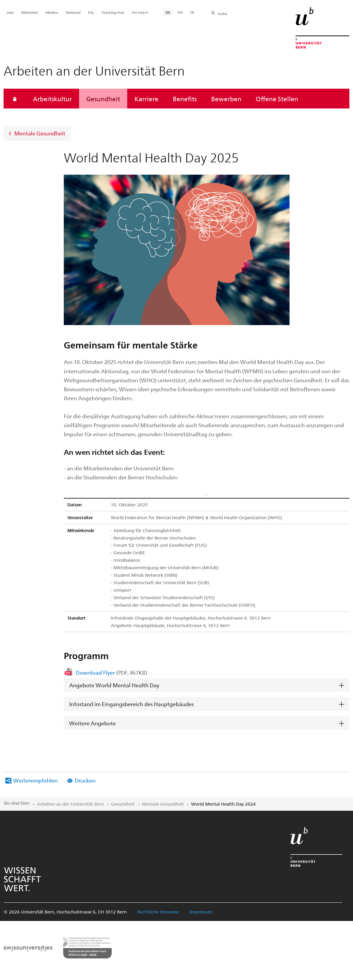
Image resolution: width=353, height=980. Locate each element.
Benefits (185, 99)
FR (192, 12)
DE (168, 12)
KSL (91, 12)
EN (180, 12)
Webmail (73, 12)
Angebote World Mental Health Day (114, 685)
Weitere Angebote (93, 723)
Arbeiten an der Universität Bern (70, 804)
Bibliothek (30, 12)
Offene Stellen (277, 99)
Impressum (201, 912)
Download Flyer (112, 672)
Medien (52, 12)
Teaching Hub (113, 12)
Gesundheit (103, 99)
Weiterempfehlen (35, 780)
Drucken (85, 780)
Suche (222, 13)
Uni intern (140, 12)
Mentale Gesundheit (40, 133)
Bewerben (226, 99)
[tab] (207, 685)
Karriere (146, 99)
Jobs (10, 12)
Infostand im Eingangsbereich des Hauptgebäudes (131, 704)
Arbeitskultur (52, 99)
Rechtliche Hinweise (158, 912)
